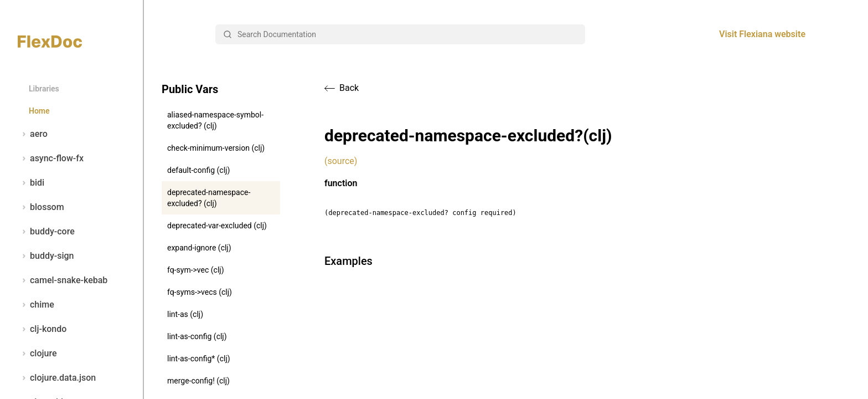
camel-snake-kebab (63, 280)
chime (36, 305)
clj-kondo (42, 329)
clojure (37, 354)
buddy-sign (46, 256)
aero (33, 134)
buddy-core (46, 232)
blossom (41, 207)
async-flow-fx (51, 158)
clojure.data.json (57, 378)
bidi (31, 183)
